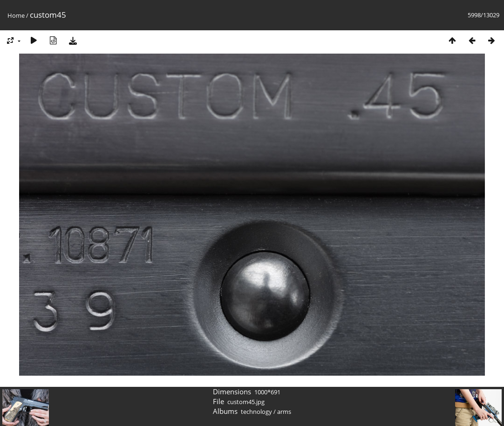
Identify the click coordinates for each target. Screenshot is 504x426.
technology (256, 412)
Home (16, 15)
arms (284, 412)
